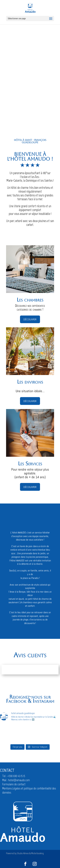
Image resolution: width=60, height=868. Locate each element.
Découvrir (30, 319)
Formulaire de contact (14, 784)
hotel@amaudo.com (19, 780)
